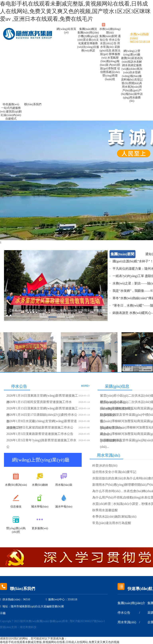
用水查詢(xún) (130, 87)
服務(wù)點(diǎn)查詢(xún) (132, 69)
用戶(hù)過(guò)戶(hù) (131, 90)
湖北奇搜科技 (28, 627)
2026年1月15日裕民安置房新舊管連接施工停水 (39, 402)
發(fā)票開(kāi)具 (132, 83)
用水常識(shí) (127, 622)
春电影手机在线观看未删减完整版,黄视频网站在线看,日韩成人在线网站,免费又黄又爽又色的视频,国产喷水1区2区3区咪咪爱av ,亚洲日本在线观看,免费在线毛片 (75, 11)
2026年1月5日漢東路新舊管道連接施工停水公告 (40, 434)
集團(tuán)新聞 (109, 36)
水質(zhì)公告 (109, 43)
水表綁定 (130, 65)
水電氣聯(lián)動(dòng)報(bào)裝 (110, 61)
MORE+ (85, 386)
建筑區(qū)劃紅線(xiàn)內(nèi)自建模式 (11, 115)
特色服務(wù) (11, 104)
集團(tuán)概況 (88, 29)
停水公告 (115, 40)
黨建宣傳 (87, 43)
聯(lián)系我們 (33, 104)
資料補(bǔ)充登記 (132, 80)
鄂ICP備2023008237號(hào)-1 (87, 621)
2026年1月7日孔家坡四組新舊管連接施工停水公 (40, 427)
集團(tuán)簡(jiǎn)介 (131, 603)
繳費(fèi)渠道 (129, 58)
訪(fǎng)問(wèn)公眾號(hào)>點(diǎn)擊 (129, 25)
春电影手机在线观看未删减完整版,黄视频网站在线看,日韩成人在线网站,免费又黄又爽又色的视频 (60, 642)
